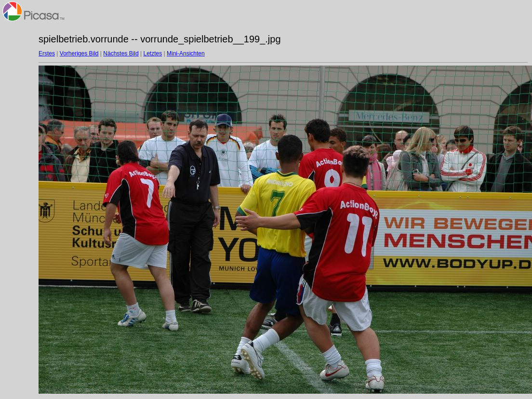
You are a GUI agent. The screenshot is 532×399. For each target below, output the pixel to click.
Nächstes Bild (121, 53)
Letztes (153, 53)
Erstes (47, 53)
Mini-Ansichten (186, 53)
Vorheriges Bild (79, 53)
